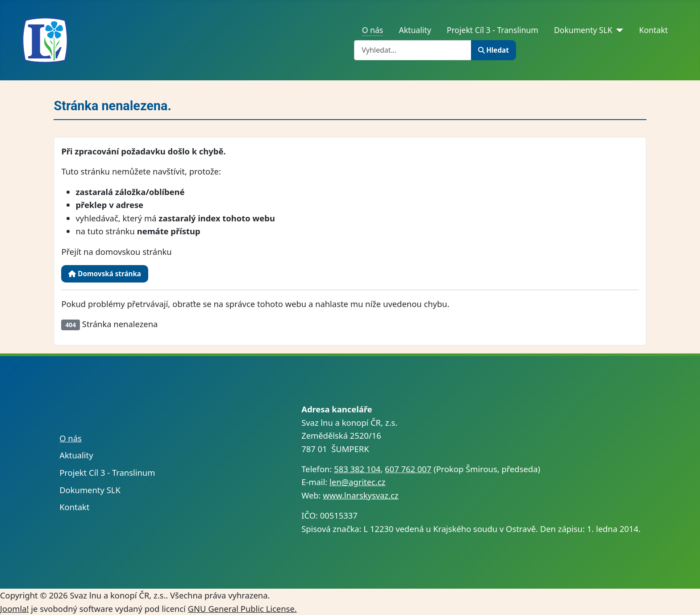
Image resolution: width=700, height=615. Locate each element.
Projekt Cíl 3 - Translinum (493, 30)
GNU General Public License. (242, 609)
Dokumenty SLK (583, 30)
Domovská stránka (105, 274)
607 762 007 (408, 469)
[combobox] (413, 50)
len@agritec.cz (357, 482)
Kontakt (654, 30)
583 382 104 (357, 469)
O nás (373, 30)
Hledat (494, 50)
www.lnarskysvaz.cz (360, 495)
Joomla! (14, 609)
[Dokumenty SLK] (618, 30)
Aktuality (415, 30)
